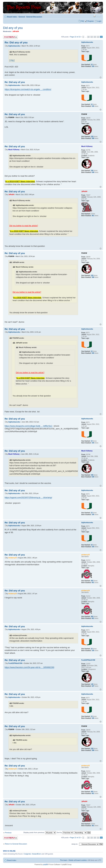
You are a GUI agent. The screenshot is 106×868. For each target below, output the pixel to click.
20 (95, 37)
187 (93, 686)
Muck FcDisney (14, 150)
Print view (94, 16)
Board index (12, 17)
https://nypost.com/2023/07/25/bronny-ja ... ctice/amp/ (28, 497)
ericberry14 (12, 558)
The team (64, 860)
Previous (8, 833)
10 (92, 65)
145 (92, 684)
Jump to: (75, 844)
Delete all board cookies (78, 860)
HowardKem (36, 854)
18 (88, 37)
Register (91, 21)
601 (93, 583)
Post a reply (10, 37)
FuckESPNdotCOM (15, 663)
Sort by (65, 832)
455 (92, 581)
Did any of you (13, 28)
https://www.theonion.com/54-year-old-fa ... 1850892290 (29, 667)
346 (92, 171)
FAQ (82, 21)
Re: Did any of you (16, 43)
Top (101, 77)
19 (92, 37)
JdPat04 (16, 31)
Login (99, 21)
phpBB (45, 865)
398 (93, 138)
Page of (75, 37)
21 (98, 37)
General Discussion (34, 17)
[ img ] (12, 60)
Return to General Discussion (16, 844)
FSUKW (11, 117)
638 (93, 172)
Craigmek (27, 854)
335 (93, 66)
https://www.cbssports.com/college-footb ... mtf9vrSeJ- (29, 426)
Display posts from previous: (40, 832)
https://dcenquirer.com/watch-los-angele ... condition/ (28, 89)
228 (92, 137)
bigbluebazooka (14, 46)
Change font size (99, 16)
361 (93, 216)
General (22, 17)
